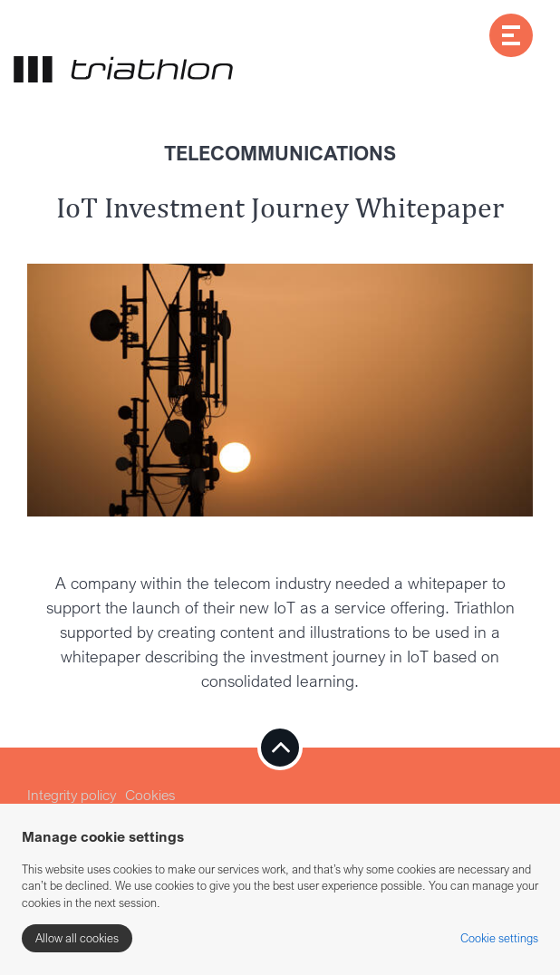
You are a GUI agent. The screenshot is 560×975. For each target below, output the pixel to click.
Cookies (150, 795)
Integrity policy (72, 795)
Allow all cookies (77, 938)
